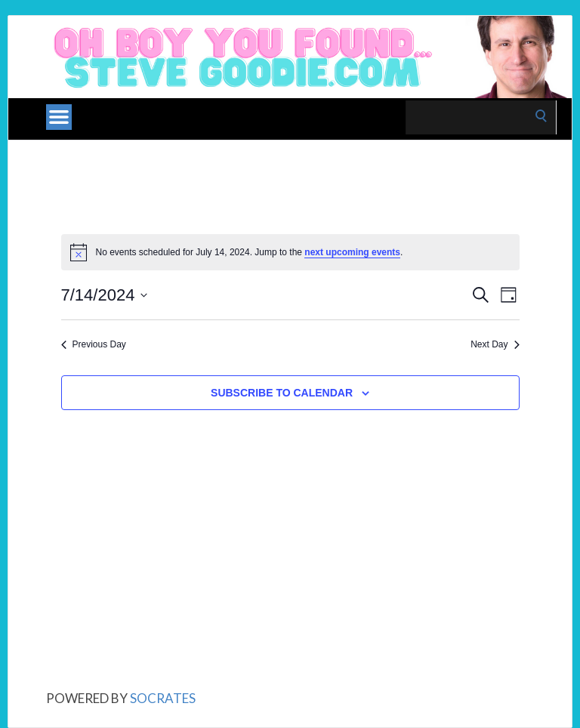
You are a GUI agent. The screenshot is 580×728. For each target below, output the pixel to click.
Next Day (495, 344)
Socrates (163, 698)
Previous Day (94, 344)
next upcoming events (352, 252)
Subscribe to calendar (282, 393)
